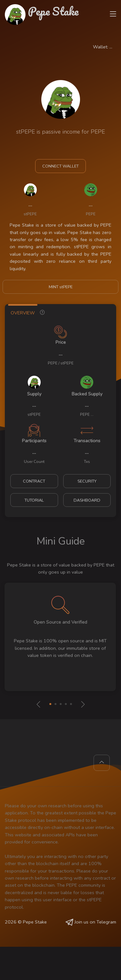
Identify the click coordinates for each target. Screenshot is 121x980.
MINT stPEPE (61, 287)
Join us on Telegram (91, 922)
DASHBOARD (87, 500)
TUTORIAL (34, 500)
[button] (50, 704)
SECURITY (87, 481)
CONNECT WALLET (60, 166)
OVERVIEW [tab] (23, 313)
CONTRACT (34, 481)
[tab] (42, 311)
